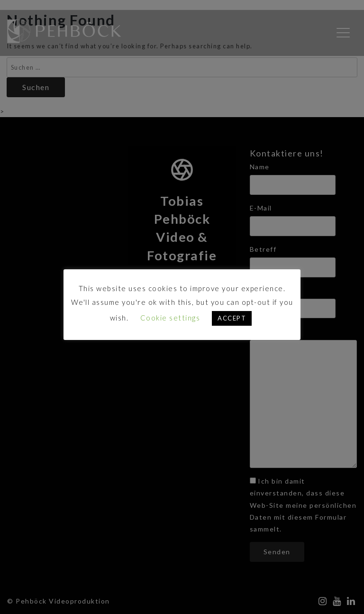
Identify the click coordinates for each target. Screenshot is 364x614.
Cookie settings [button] (170, 318)
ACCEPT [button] (232, 318)
